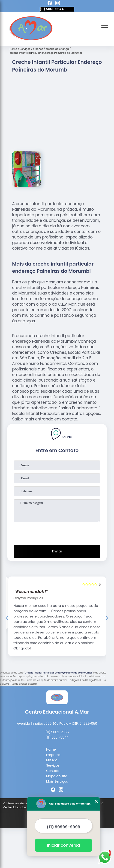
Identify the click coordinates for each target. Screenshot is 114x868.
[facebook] (50, 4)
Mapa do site (57, 776)
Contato (53, 771)
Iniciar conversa (64, 845)
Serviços (53, 765)
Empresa (53, 755)
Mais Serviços (57, 781)
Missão (52, 760)
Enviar (57, 551)
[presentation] (57, 533)
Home (51, 749)
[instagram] (58, 4)
